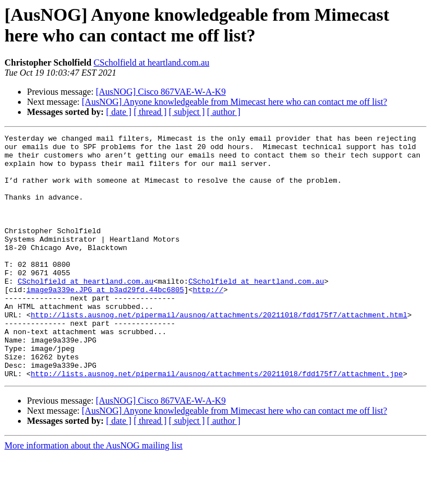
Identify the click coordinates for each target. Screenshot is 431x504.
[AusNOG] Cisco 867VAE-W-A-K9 (161, 92)
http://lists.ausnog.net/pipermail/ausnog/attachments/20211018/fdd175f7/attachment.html (219, 352)
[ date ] (119, 112)
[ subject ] (187, 112)
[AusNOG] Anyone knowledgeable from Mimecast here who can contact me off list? (235, 102)
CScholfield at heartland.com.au (152, 63)
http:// (208, 321)
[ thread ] (150, 112)
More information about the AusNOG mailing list (93, 494)
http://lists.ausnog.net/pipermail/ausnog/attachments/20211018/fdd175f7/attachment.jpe (217, 422)
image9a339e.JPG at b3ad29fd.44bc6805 (105, 321)
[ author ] (224, 112)
